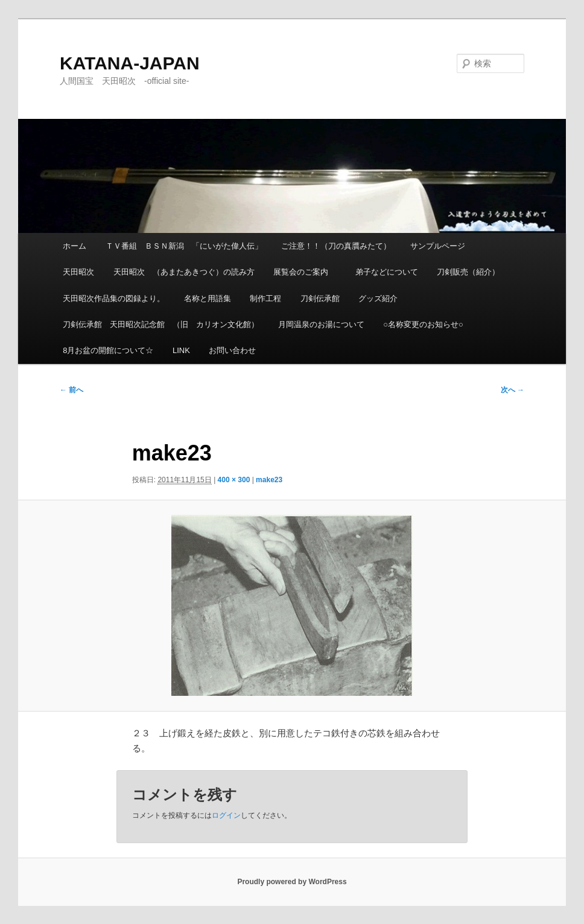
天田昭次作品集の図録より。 (114, 298)
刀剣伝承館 (320, 298)
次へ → (513, 390)
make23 (269, 480)
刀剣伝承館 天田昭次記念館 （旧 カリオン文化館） (161, 324)
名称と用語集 (208, 298)
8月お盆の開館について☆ (108, 350)
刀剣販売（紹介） (468, 272)
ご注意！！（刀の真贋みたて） (336, 246)
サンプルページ (438, 246)
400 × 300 (234, 480)
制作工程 (265, 298)
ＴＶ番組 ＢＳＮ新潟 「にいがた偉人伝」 (184, 246)
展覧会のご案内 (305, 272)
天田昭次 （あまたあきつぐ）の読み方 (184, 272)
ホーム (75, 246)
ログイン (226, 815)
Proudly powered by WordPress (292, 882)
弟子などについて (387, 272)
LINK (181, 350)
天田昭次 (78, 272)
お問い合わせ (232, 350)
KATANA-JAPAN (130, 63)
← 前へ (71, 390)
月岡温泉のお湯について (321, 324)
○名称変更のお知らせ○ (423, 324)
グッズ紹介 (378, 298)
